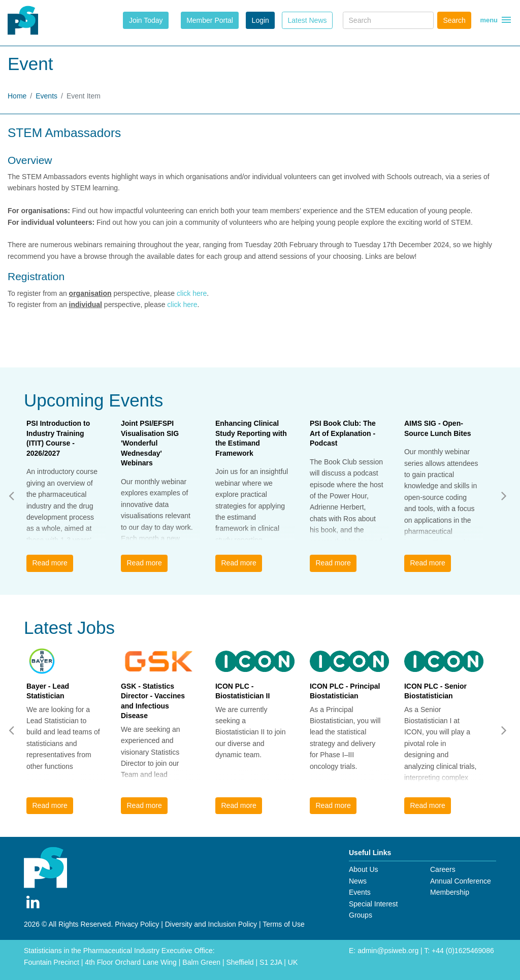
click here (192, 293)
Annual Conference (461, 881)
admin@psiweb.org (388, 951)
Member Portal (210, 20)
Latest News (307, 20)
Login (261, 20)
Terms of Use (283, 924)
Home (17, 96)
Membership (450, 892)
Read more (50, 563)
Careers (443, 869)
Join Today (146, 20)
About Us (364, 869)
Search (454, 20)
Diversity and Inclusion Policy (211, 924)
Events (46, 96)
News (358, 881)
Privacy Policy (137, 924)
